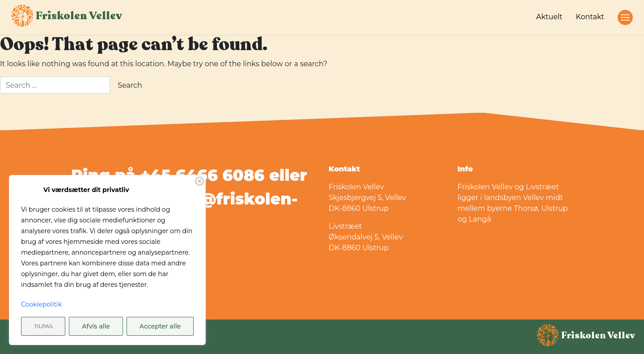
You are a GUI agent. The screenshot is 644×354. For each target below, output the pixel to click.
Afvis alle (96, 326)
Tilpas (43, 326)
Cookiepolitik (41, 304)
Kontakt (590, 17)
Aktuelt (549, 17)
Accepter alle (160, 326)
